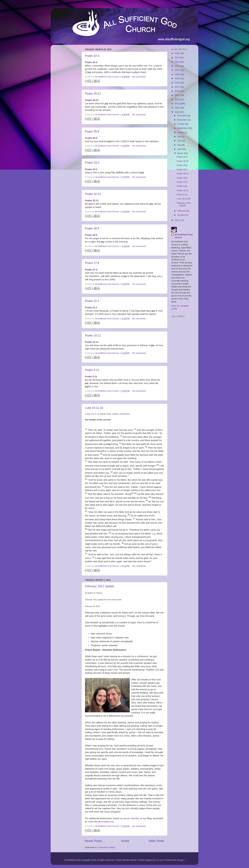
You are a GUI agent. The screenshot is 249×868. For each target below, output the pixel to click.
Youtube (135, 818)
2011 (177, 112)
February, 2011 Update (100, 586)
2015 (177, 95)
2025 (177, 53)
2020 (177, 74)
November (182, 120)
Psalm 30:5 (92, 228)
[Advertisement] (66, 95)
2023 (177, 62)
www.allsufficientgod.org (101, 822)
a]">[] (134, 493)
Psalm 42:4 (92, 56)
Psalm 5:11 (92, 370)
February (182, 211)
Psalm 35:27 (93, 94)
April (180, 149)
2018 (177, 83)
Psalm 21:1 (92, 301)
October (181, 124)
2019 (177, 78)
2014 (177, 99)
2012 (177, 108)
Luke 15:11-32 (94, 408)
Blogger (181, 860)
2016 (177, 91)
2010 (177, 220)
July (179, 137)
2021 (177, 70)
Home (125, 841)
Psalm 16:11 (93, 335)
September (183, 128)
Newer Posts (93, 841)
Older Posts (156, 841)
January (181, 215)
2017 (177, 87)
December (182, 116)
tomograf (160, 860)
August (181, 132)
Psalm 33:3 (92, 163)
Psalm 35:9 (92, 131)
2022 (177, 66)
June (180, 141)
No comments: (139, 77)
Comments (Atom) (107, 847)
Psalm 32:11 (93, 194)
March (180, 153)
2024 (177, 57)
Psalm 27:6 (92, 263)
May (180, 145)
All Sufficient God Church (183, 236)
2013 (177, 104)
